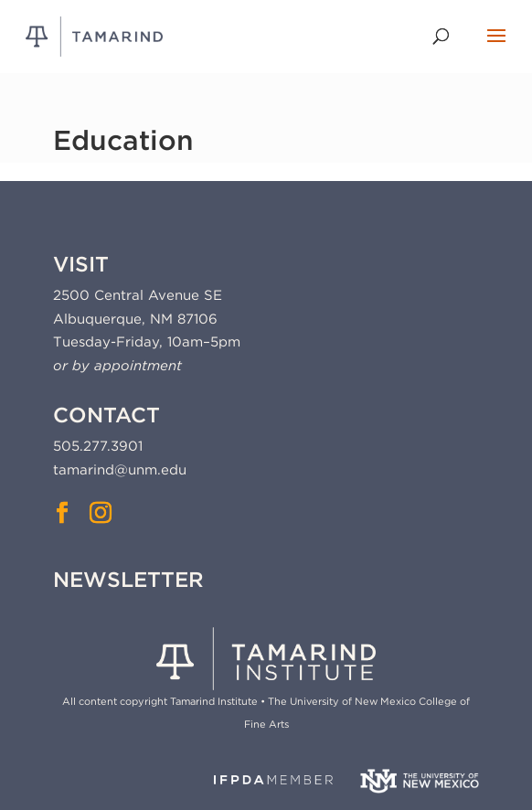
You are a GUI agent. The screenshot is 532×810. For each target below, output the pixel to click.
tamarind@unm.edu (120, 470)
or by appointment (117, 366)
